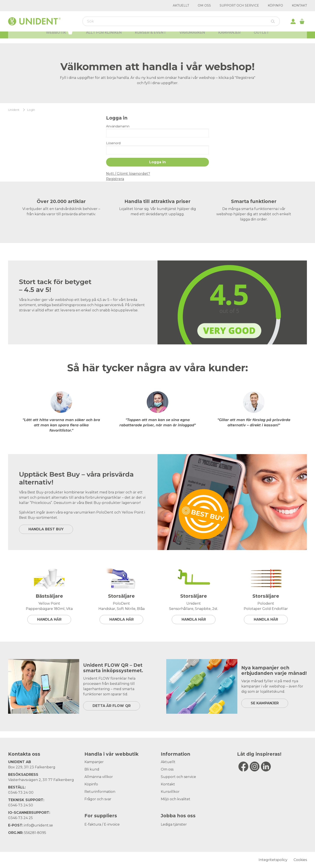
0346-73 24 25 (20, 818)
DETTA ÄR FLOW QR (112, 706)
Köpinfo (275, 5)
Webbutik (59, 37)
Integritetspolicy (273, 860)
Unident (14, 110)
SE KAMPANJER (265, 703)
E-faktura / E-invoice (102, 824)
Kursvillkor (170, 792)
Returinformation (100, 792)
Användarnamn (118, 126)
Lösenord (113, 143)
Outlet (261, 37)
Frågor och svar (98, 799)
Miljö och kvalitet (176, 799)
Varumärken (192, 37)
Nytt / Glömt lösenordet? (128, 174)
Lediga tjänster (174, 824)
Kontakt (299, 5)
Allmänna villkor (99, 777)
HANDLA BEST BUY (46, 529)
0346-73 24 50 (21, 805)
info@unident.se (38, 825)
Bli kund (92, 769)
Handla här (49, 619)
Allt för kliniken (104, 37)
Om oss (204, 5)
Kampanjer (229, 37)
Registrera (115, 179)
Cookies (300, 860)
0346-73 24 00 (21, 792)
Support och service (239, 5)
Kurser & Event (151, 37)
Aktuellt (181, 5)
